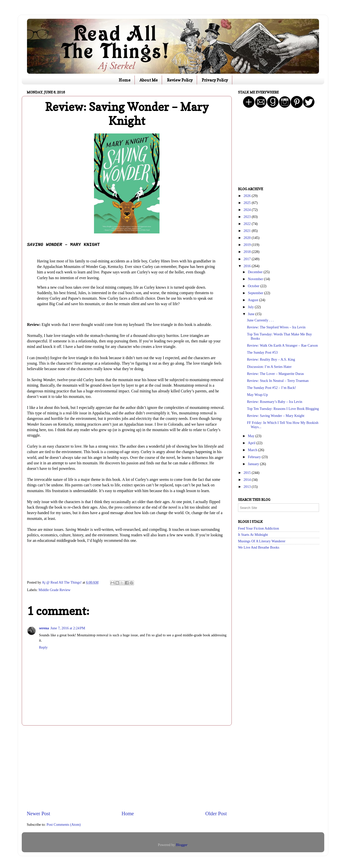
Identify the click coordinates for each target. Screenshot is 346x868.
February (255, 457)
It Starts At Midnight (253, 535)
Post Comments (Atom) (64, 825)
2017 (247, 259)
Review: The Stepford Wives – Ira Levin (276, 327)
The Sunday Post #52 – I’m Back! (271, 388)
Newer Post (38, 814)
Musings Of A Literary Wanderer (262, 541)
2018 (247, 252)
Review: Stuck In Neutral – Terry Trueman (278, 381)
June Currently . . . (260, 320)
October (254, 286)
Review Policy (180, 80)
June (252, 314)
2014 (247, 480)
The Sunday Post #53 (262, 352)
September (256, 293)
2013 (247, 487)
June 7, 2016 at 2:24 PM (68, 628)
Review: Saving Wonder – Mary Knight (276, 416)
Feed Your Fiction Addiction (258, 528)
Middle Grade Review (54, 590)
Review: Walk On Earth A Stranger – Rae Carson (282, 345)
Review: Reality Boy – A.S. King (271, 359)
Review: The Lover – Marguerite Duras (275, 374)
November (256, 279)
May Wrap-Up (257, 395)
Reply (43, 647)
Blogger (181, 845)
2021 (247, 231)
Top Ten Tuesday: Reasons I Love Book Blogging (283, 409)
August (254, 300)
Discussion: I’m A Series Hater (269, 367)
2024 (247, 210)
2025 (247, 203)
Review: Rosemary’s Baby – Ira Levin (275, 402)
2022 (247, 224)
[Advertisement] (127, 768)
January (254, 464)
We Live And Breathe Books (259, 547)
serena (44, 628)
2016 (247, 266)
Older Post (216, 814)
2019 (247, 245)
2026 (247, 196)
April (252, 443)
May (252, 436)
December (256, 272)
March (253, 450)
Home (125, 80)
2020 (247, 238)
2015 (247, 473)
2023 (247, 217)
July (251, 307)
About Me (149, 80)
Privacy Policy (215, 80)
